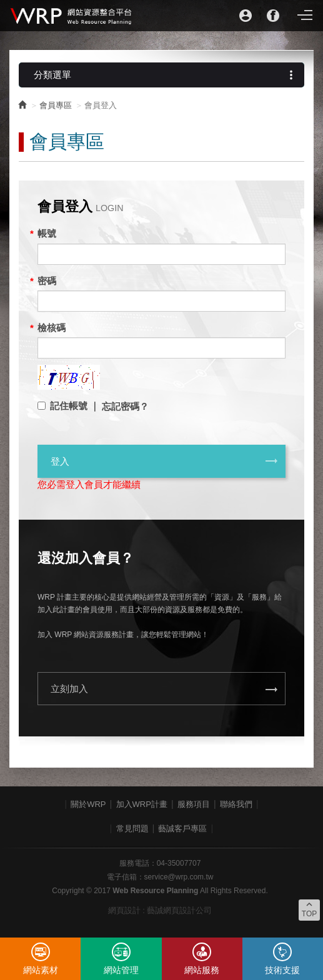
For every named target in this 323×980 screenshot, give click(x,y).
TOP (309, 909)
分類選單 (166, 75)
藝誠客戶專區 (182, 829)
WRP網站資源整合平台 (72, 16)
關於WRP (88, 804)
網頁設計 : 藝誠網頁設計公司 (160, 910)
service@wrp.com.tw (179, 877)
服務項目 (194, 804)
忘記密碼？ (125, 406)
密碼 (47, 281)
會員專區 (56, 105)
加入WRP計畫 (142, 804)
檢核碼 (52, 328)
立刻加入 (165, 690)
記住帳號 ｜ (75, 406)
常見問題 (132, 829)
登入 (165, 461)
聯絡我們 (236, 804)
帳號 (47, 233)
